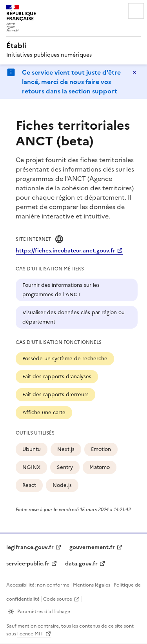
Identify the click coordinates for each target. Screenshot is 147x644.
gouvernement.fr (92, 547)
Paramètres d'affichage (44, 612)
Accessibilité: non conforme (38, 585)
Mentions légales (92, 585)
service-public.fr (28, 564)
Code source (58, 599)
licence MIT (30, 634)
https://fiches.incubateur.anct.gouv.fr (65, 251)
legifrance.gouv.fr (30, 547)
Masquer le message (134, 72)
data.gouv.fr (81, 564)
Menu (136, 11)
